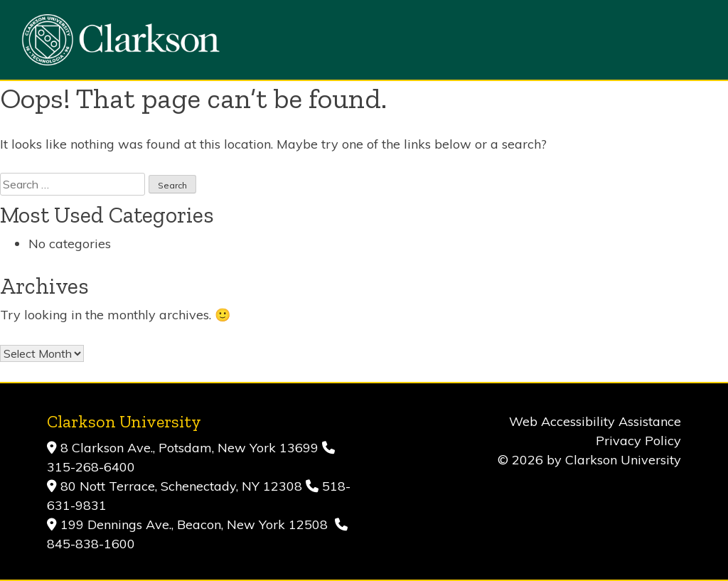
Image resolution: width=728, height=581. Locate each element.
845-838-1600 (91, 544)
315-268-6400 (91, 467)
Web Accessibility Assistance (595, 421)
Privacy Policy (638, 441)
